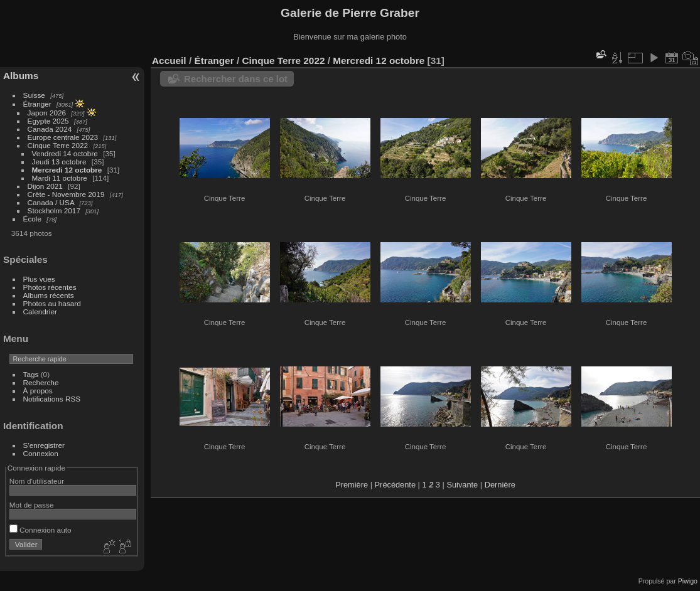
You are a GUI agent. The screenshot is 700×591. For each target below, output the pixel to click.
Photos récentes (50, 287)
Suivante (462, 485)
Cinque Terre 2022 (58, 145)
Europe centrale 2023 (63, 137)
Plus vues (39, 279)
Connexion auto (40, 530)
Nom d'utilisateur (37, 481)
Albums (21, 76)
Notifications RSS (52, 399)
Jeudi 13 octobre (59, 162)
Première (352, 485)
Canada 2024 (50, 129)
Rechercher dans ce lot (236, 79)
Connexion (41, 453)
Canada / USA (51, 202)
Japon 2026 (47, 113)
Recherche (41, 382)
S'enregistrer (44, 445)
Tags (31, 374)
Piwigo (688, 581)
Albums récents (49, 295)
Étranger (37, 104)
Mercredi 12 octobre (67, 170)
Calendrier (40, 311)
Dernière (500, 485)
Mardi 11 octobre (60, 178)
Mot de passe (32, 505)
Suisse (34, 95)
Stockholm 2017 (54, 210)
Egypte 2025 (48, 121)
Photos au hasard (52, 303)
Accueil (169, 61)
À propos (38, 391)
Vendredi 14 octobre (65, 153)
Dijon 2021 (45, 186)
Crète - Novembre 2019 (66, 194)
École (32, 219)
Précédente (395, 485)
